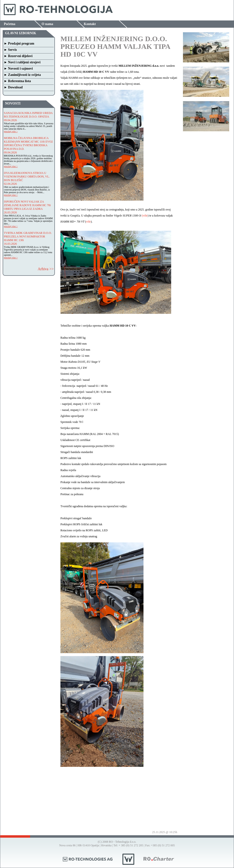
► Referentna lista (17, 81)
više (88, 222)
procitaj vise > (11, 131)
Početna (10, 24)
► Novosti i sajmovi (18, 69)
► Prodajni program (19, 43)
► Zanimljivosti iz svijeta (22, 75)
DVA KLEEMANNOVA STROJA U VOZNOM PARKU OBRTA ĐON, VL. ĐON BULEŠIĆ (27, 177)
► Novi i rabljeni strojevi (22, 62)
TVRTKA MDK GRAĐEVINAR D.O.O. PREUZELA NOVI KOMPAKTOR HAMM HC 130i (28, 237)
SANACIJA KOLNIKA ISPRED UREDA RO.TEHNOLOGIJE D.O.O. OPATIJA (28, 115)
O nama (47, 24)
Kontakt (90, 24)
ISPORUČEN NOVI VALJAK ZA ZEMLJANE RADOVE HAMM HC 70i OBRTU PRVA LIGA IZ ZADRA (27, 205)
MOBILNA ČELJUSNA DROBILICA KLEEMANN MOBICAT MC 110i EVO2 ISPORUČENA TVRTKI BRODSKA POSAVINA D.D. (28, 143)
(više (145, 216)
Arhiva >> (46, 269)
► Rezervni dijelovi (18, 56)
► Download (13, 87)
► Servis (10, 50)
